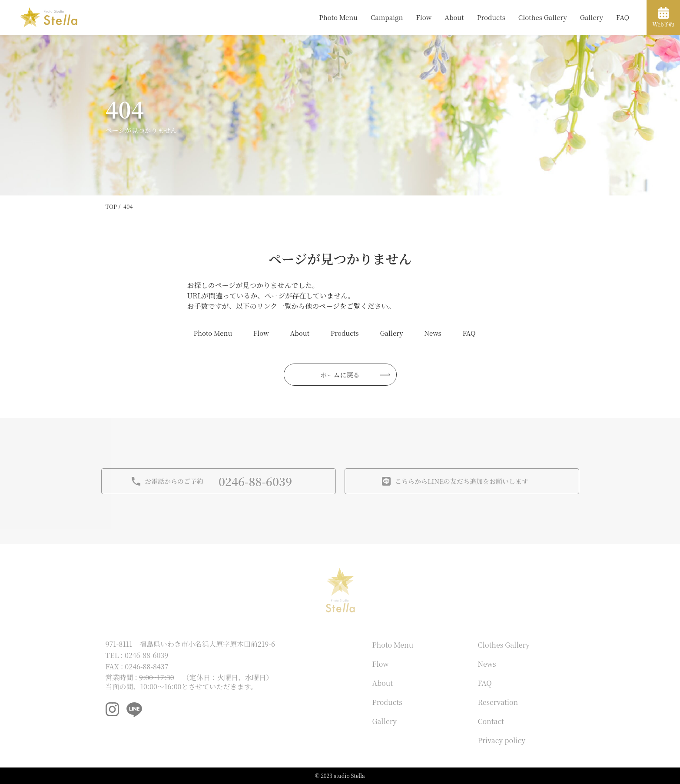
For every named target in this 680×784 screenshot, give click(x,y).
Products (491, 17)
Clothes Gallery (543, 17)
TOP (111, 207)
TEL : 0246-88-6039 (137, 655)
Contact (491, 721)
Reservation (498, 702)
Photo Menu (338, 17)
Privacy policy (502, 740)
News (433, 333)
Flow (424, 17)
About (454, 17)
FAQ (623, 17)
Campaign (387, 17)
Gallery (592, 17)
